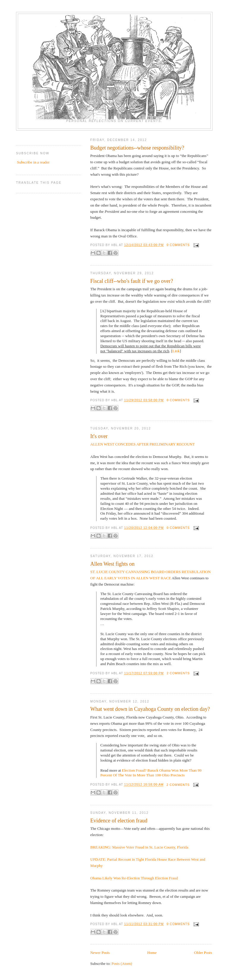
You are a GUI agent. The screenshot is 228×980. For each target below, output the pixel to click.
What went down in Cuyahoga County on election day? (150, 709)
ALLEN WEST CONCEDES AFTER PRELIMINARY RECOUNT (142, 444)
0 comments (178, 245)
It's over (99, 436)
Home (152, 953)
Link (176, 351)
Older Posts (203, 953)
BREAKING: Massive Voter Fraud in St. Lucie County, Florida (139, 847)
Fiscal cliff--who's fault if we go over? (132, 281)
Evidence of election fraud (119, 821)
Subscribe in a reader (33, 162)
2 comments (178, 673)
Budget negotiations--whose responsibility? (137, 148)
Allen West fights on (112, 564)
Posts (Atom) (122, 964)
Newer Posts (100, 953)
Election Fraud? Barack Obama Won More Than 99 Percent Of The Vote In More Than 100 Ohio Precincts (151, 773)
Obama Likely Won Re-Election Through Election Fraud (134, 878)
